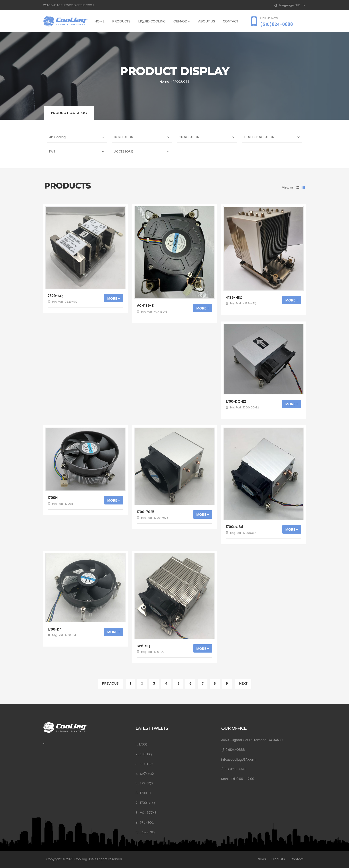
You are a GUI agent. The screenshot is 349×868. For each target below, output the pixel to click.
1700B (143, 744)
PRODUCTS (121, 21)
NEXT (243, 683)
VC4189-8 (145, 306)
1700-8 (145, 793)
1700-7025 (145, 512)
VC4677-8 (148, 813)
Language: (287, 5)
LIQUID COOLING (152, 21)
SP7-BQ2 (147, 774)
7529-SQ (55, 296)
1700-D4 (55, 629)
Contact (296, 859)
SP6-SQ (143, 646)
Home (99, 21)
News (261, 859)
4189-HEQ (234, 298)
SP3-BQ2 (146, 783)
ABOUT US (207, 21)
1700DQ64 (234, 527)
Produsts (277, 859)
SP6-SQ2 (147, 822)
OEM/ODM (182, 21)
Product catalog (69, 113)
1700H (53, 498)
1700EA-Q (147, 803)
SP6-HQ (146, 754)
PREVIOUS (110, 683)
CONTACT (230, 21)
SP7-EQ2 (146, 764)
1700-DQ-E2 (236, 401)
